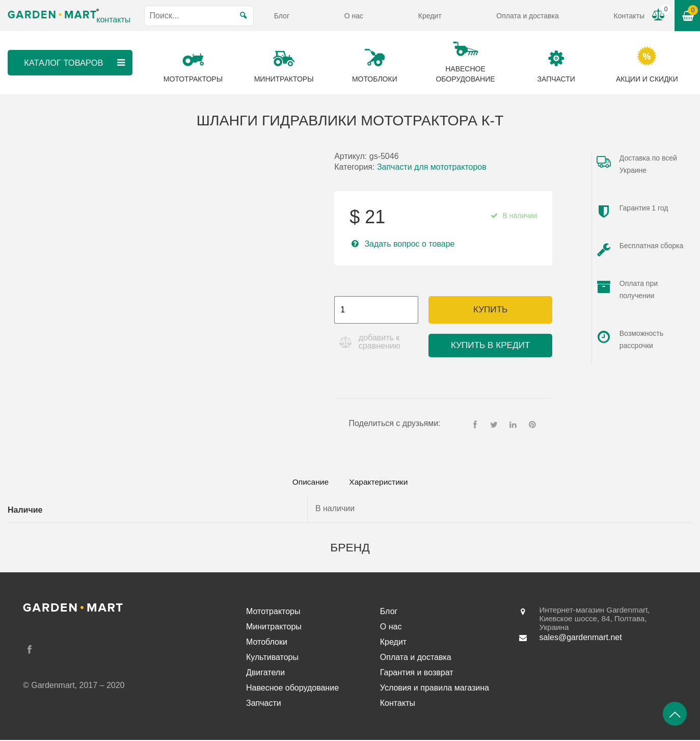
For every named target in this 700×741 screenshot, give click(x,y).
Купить (490, 310)
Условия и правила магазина (435, 689)
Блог (282, 16)
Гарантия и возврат (417, 673)
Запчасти (264, 704)
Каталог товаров (75, 63)
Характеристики (381, 482)
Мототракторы (273, 612)
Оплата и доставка (527, 16)
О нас (354, 16)
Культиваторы (272, 658)
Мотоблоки (267, 643)
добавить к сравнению (381, 342)
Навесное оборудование (292, 689)
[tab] (307, 483)
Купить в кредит (490, 345)
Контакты (629, 16)
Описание (307, 482)
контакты (113, 20)
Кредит (430, 16)
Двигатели (265, 673)
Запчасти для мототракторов (432, 167)
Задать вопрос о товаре (409, 244)
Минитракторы (274, 628)
